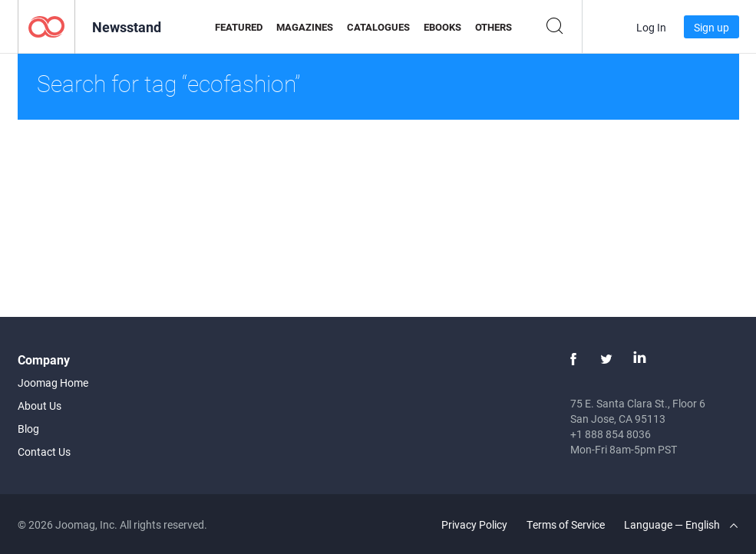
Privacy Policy (474, 524)
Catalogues (378, 27)
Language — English (681, 524)
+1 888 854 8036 (611, 434)
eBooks (442, 27)
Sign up (711, 27)
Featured (239, 27)
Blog (28, 429)
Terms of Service (566, 524)
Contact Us (44, 452)
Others (494, 27)
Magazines (305, 27)
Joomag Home (53, 383)
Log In (651, 27)
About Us (40, 406)
